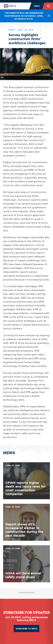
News (12, 30)
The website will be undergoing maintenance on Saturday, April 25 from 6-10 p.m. (27, 16)
